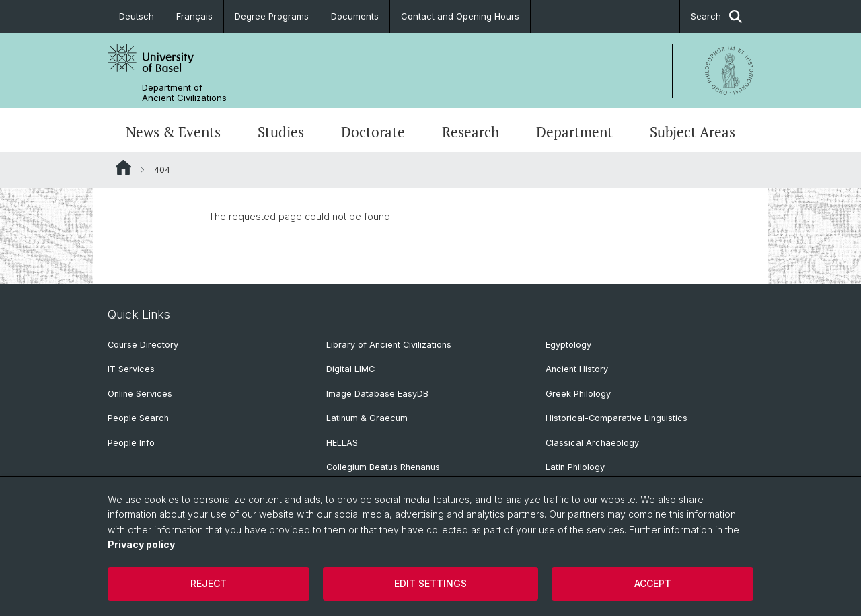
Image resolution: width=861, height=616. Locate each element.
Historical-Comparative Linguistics (616, 418)
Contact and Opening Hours (460, 16)
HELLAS (342, 443)
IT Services (131, 369)
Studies (281, 132)
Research (471, 132)
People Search (138, 418)
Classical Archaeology (592, 443)
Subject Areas (692, 132)
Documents (355, 16)
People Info (131, 443)
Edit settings (430, 583)
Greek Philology (578, 394)
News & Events (173, 132)
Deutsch (137, 16)
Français (194, 16)
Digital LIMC (350, 369)
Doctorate (373, 132)
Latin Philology (575, 467)
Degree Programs (272, 16)
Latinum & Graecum (367, 418)
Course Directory (143, 345)
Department (574, 132)
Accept (653, 583)
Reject (209, 583)
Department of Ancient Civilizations (184, 93)
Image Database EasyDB (377, 394)
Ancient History (577, 369)
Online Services (140, 394)
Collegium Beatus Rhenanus (383, 467)
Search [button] (716, 16)
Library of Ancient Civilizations (389, 345)
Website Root (123, 167)
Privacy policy (141, 544)
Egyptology (568, 345)
